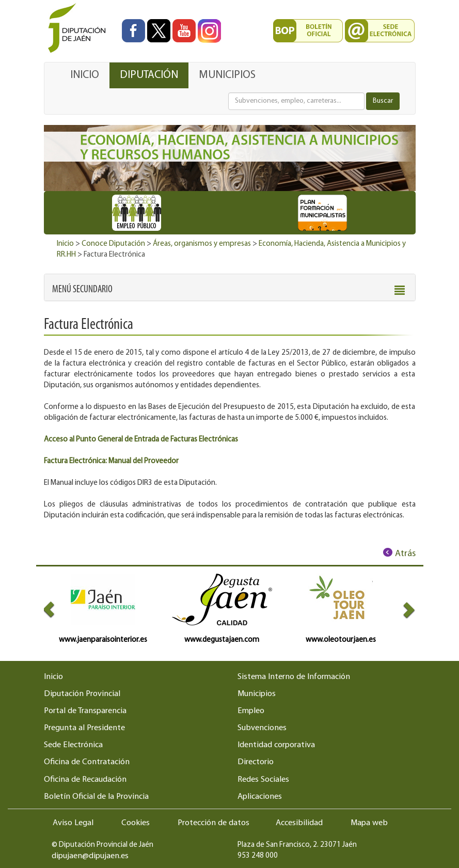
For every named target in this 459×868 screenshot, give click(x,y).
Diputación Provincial (82, 694)
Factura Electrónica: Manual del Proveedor (111, 461)
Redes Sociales (263, 780)
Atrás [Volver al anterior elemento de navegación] (405, 554)
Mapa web (369, 823)
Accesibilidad (299, 823)
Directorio (256, 762)
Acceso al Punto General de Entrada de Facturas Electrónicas (141, 440)
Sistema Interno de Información (294, 677)
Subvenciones (262, 728)
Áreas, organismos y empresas (202, 244)
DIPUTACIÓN (149, 75)
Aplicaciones (260, 797)
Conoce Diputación (113, 244)
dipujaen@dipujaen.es (90, 856)
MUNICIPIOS (227, 75)
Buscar (383, 101)
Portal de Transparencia (85, 711)
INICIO (85, 75)
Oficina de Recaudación (85, 780)
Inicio (65, 244)
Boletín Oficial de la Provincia (96, 797)
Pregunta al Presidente (84, 728)
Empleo (251, 711)
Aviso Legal (73, 823)
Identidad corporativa (276, 745)
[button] (82, 290)
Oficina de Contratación (87, 762)
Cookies (136, 823)
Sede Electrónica (73, 745)
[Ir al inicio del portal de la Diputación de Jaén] (80, 29)
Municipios (257, 694)
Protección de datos (213, 823)
